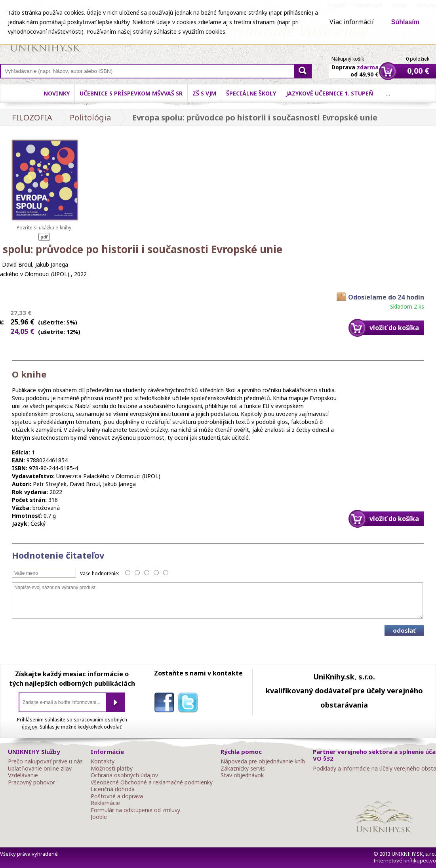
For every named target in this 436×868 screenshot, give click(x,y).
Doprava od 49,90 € (355, 66)
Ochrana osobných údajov (124, 775)
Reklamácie (105, 803)
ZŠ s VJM (204, 93)
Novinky (57, 93)
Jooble (99, 817)
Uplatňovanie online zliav (40, 769)
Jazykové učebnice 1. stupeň (329, 93)
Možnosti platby (112, 769)
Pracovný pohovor (31, 782)
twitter (190, 704)
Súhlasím (405, 22)
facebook (166, 704)
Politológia (90, 117)
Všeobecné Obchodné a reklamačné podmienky (152, 782)
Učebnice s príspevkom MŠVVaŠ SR (131, 93)
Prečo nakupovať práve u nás (45, 761)
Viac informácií (352, 22)
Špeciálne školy (251, 93)
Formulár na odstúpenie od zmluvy (135, 810)
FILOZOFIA (32, 117)
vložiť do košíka (394, 328)
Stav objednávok (242, 775)
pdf (44, 237)
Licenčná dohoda (113, 789)
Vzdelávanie (23, 775)
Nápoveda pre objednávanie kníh (263, 761)
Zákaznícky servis (243, 769)
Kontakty (103, 761)
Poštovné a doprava (117, 796)
